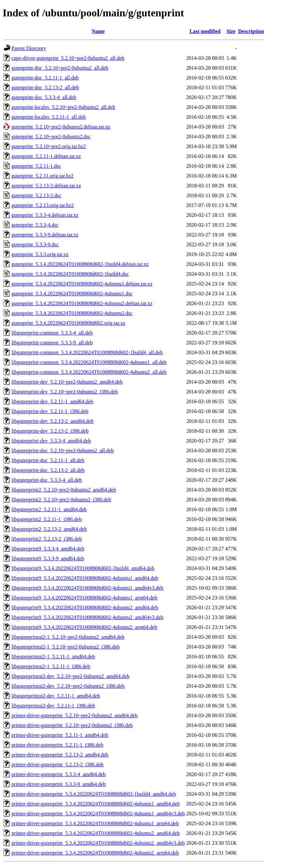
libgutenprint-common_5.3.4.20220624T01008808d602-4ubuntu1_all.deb (89, 362)
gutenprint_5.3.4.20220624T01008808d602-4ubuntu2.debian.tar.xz (82, 303)
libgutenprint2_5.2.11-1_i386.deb (47, 519)
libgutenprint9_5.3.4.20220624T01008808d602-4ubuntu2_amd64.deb (85, 608)
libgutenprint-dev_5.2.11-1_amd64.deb (52, 401)
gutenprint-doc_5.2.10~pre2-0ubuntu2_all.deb (60, 68)
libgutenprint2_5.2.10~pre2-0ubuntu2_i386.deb (61, 500)
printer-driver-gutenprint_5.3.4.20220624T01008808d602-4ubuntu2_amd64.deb (96, 833)
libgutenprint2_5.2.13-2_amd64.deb (49, 529)
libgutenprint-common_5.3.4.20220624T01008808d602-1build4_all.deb (87, 352)
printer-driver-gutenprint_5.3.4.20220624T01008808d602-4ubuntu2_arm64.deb (95, 853)
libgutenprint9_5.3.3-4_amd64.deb (48, 549)
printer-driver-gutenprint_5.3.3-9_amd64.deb (59, 784)
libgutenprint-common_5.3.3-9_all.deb (52, 343)
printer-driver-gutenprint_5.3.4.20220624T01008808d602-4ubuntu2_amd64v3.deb (98, 843)
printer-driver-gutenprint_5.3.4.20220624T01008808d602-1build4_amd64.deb (94, 794)
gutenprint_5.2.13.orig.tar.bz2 (43, 205)
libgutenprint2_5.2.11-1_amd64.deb (49, 509)
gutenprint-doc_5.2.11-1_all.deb (45, 78)
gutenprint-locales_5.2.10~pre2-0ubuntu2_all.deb (63, 107)
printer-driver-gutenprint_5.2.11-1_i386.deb (57, 745)
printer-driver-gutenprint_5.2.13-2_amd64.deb (60, 755)
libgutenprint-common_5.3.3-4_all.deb (52, 333)
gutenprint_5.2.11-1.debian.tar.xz (46, 156)
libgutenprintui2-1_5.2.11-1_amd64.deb (53, 657)
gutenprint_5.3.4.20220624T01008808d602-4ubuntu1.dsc (72, 294)
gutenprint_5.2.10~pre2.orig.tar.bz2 (49, 146)
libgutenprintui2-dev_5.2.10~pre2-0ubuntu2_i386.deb (68, 686)
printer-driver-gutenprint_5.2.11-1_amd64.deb (60, 735)
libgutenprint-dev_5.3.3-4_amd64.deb (51, 441)
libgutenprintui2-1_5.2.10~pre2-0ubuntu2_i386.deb (66, 647)
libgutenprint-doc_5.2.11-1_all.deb (48, 460)
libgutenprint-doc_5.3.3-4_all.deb (47, 480)
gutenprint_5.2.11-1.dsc (36, 166)
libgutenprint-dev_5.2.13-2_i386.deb (50, 431)
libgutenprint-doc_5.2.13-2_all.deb (48, 470)
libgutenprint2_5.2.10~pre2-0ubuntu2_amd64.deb (64, 490)
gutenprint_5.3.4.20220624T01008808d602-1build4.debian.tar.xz (80, 264)
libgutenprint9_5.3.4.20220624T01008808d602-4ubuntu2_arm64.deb (84, 627)
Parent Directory (29, 48)
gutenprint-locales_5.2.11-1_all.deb (49, 117)
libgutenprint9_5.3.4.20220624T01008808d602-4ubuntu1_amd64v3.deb (87, 588)
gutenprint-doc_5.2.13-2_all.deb (45, 87)
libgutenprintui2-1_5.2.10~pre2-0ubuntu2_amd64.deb (68, 637)
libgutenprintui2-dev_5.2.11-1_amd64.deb (56, 696)
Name (98, 31)
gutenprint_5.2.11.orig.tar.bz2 (42, 176)
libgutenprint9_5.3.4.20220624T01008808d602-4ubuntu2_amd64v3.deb (87, 617)
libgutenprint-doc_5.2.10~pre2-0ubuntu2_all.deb (63, 451)
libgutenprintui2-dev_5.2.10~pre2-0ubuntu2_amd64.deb (70, 676)
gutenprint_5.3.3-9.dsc (35, 244)
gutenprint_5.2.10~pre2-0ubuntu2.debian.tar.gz (61, 127)
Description (251, 31)
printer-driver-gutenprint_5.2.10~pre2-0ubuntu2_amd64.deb (75, 715)
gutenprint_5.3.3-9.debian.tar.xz (45, 235)
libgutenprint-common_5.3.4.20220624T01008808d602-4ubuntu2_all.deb (89, 372)
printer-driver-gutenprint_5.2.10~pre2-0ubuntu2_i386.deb (72, 725)
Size (231, 31)
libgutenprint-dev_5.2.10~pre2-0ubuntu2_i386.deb (65, 392)
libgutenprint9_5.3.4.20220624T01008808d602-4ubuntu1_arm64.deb (84, 598)
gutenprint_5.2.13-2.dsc (36, 195)
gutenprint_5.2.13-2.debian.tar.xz (46, 186)
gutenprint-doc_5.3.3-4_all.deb (44, 97)
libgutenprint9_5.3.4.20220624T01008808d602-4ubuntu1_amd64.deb (85, 578)
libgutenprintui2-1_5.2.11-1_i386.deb (51, 666)
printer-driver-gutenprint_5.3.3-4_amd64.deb (59, 774)
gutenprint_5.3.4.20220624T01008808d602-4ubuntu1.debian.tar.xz (82, 284)
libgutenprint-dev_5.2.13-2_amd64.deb (52, 421)
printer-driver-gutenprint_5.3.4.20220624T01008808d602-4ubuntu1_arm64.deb (95, 823)
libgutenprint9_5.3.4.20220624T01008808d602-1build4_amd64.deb (83, 568)
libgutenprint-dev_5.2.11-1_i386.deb (50, 411)
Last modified (205, 31)
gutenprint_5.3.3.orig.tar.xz (40, 254)
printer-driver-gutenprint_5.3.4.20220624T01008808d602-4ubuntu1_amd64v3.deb (98, 814)
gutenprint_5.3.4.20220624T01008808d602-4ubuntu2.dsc (72, 313)
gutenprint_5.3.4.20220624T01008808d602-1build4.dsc (70, 274)
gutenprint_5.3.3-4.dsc (35, 225)
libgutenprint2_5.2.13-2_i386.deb (47, 539)
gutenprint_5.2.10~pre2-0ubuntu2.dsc (51, 137)
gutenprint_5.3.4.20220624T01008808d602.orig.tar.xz (68, 323)
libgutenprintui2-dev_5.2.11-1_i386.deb (53, 706)
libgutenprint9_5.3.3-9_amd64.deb (48, 558)
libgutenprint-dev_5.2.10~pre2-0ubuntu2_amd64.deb (67, 382)
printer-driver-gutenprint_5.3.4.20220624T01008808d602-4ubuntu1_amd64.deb (96, 804)
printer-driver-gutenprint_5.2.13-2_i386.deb (58, 764)
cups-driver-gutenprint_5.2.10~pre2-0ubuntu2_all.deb (68, 58)
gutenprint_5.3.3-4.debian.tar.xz (45, 215)
